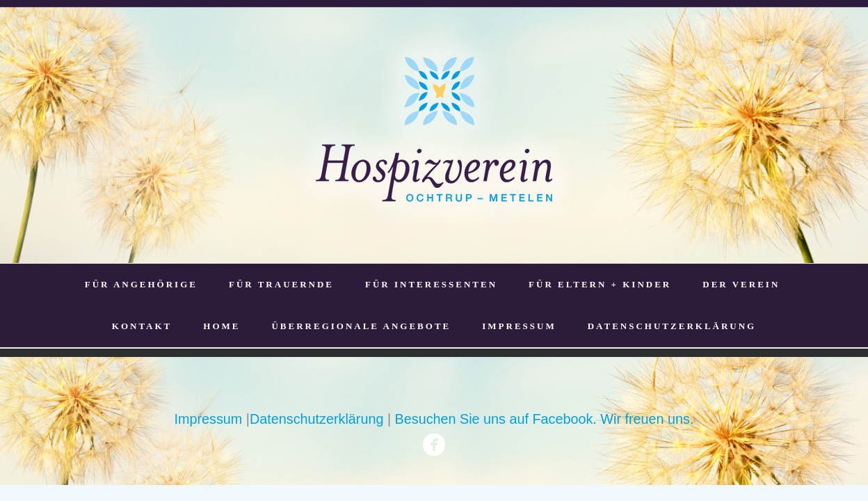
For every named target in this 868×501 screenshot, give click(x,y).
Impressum (209, 419)
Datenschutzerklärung (316, 419)
